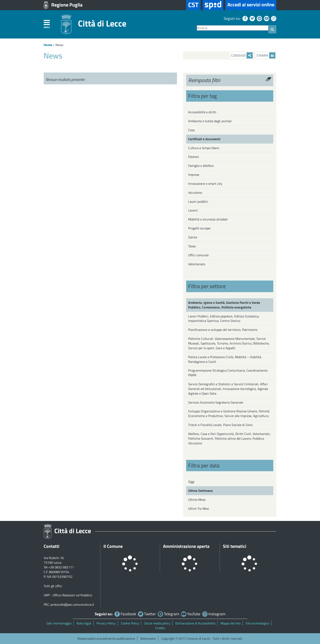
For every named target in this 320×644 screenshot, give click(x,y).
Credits (160, 628)
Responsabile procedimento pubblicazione (106, 638)
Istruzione (195, 193)
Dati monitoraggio (59, 623)
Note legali (84, 623)
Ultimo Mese (197, 500)
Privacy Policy (106, 623)
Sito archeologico (257, 623)
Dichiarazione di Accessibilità (195, 623)
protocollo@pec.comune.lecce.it (72, 604)
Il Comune (113, 546)
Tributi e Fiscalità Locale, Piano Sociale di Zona (220, 425)
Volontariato (197, 264)
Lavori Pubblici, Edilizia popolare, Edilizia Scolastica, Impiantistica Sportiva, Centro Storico (224, 319)
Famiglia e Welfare (201, 166)
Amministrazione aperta (186, 546)
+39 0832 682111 (61, 567)
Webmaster (148, 638)
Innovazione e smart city (205, 184)
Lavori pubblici (198, 201)
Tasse (192, 246)
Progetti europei (199, 228)
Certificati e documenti (204, 139)
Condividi (242, 55)
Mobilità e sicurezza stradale (208, 219)
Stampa (266, 55)
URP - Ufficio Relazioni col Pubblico (68, 595)
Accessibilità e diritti (202, 112)
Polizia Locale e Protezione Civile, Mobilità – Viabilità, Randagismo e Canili (225, 359)
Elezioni (194, 157)
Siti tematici (235, 546)
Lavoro (193, 210)
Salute (193, 237)
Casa (191, 130)
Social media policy (157, 623)
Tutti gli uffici (53, 586)
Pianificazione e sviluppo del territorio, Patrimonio (223, 330)
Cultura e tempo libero (204, 148)
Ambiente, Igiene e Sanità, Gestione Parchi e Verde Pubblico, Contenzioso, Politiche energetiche (224, 305)
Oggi (191, 482)
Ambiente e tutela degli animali (210, 121)
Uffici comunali (198, 255)
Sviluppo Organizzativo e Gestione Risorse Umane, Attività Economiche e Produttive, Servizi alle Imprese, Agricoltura (229, 413)
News (59, 45)
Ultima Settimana (200, 491)
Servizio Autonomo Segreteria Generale (216, 402)
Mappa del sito (230, 623)
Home (48, 45)
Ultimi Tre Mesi (199, 509)
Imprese (194, 175)
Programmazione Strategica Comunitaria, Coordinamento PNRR (228, 373)
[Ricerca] (233, 28)
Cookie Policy (130, 623)
